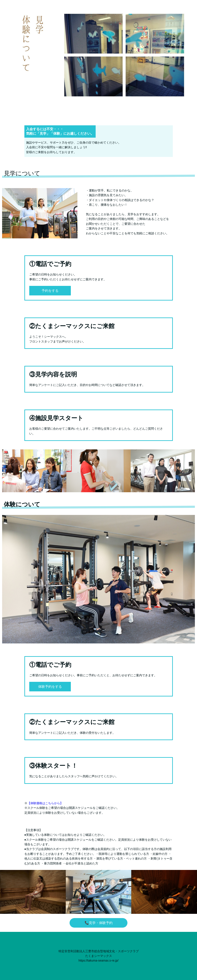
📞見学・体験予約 (99, 923)
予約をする (50, 291)
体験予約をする (50, 687)
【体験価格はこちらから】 (45, 803)
